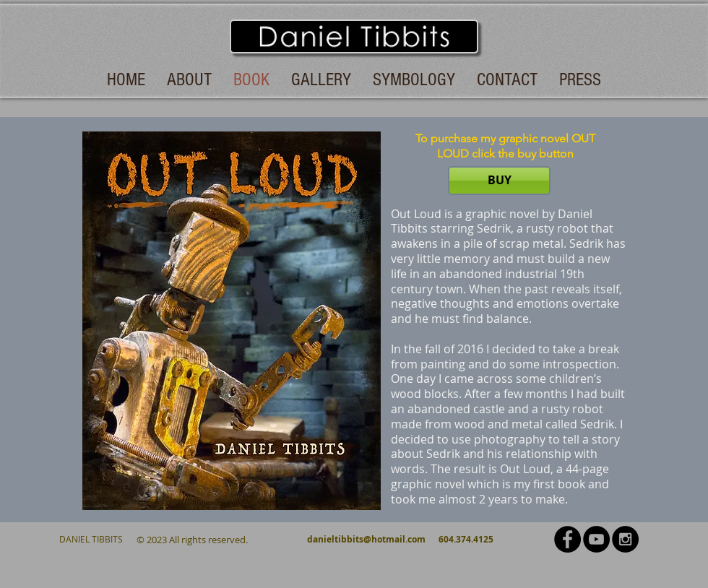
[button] (232, 321)
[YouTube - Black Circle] (596, 539)
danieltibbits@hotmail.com (366, 539)
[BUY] (499, 181)
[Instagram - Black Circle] (625, 539)
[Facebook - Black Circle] (567, 539)
